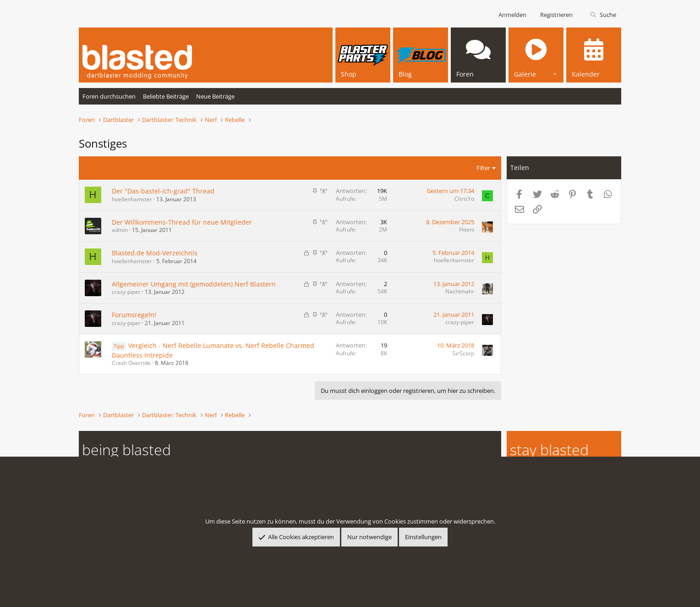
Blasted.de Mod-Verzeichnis (155, 253)
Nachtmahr (460, 291)
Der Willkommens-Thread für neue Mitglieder (182, 222)
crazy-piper (126, 292)
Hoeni (467, 229)
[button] (555, 73)
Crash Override (131, 363)
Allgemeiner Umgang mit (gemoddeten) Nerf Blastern (194, 284)
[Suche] (603, 15)
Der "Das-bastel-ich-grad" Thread (163, 191)
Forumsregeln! (134, 315)
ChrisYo (464, 199)
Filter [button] (483, 168)
